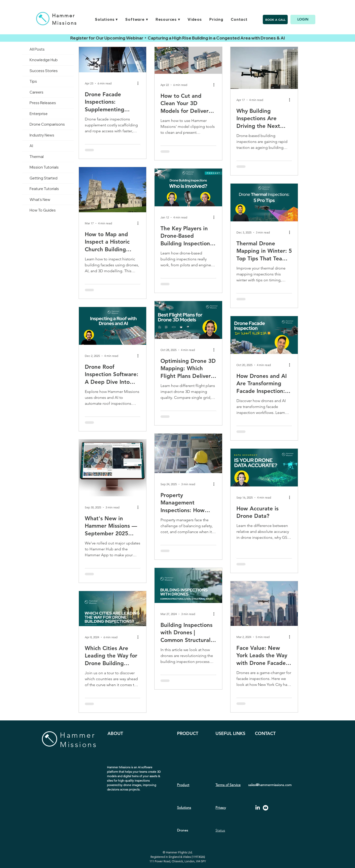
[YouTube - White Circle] (266, 808)
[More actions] (140, 83)
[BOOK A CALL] (275, 19)
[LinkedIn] (258, 808)
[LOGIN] (303, 19)
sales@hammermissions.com (270, 785)
